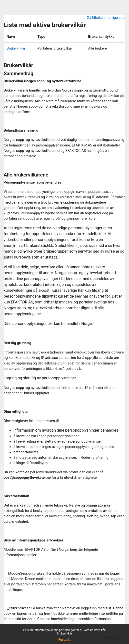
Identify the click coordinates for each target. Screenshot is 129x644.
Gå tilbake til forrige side (106, 18)
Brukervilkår (64, 634)
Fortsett (65, 640)
